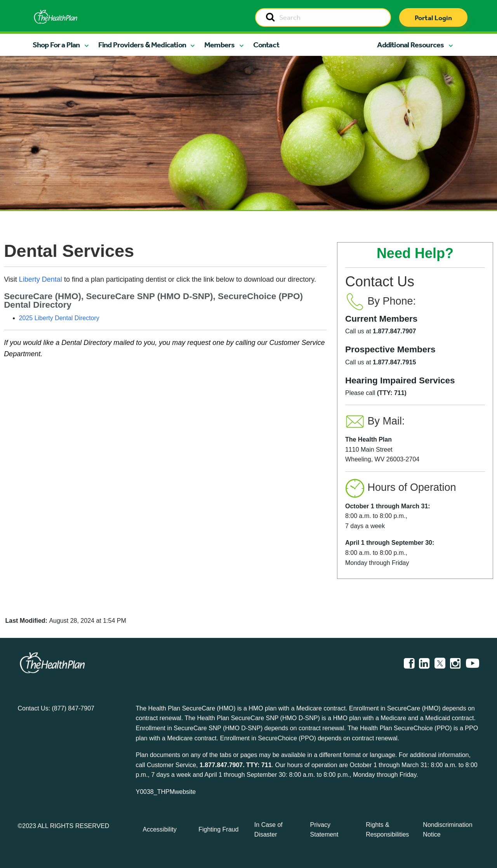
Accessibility (160, 829)
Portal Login (433, 18)
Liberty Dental (41, 279)
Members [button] (219, 45)
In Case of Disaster (268, 830)
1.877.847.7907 (221, 765)
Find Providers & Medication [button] (142, 45)
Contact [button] (266, 45)
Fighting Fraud (218, 829)
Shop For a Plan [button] (56, 45)
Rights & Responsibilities (387, 830)
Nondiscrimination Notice (447, 830)
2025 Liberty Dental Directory (59, 318)
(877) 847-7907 (73, 708)
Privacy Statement (324, 830)
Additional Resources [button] (410, 45)
